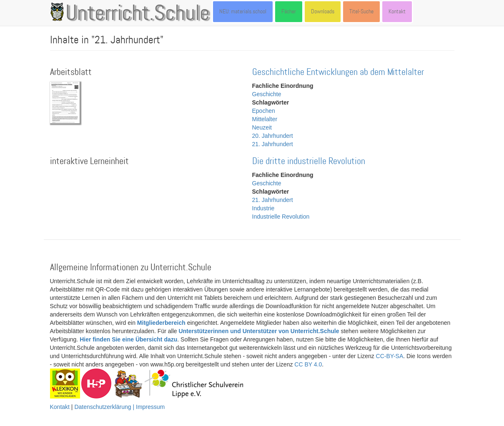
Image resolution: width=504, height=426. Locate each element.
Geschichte (267, 94)
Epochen (264, 111)
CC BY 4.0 (308, 364)
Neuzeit (262, 127)
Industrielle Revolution (281, 217)
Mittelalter (265, 119)
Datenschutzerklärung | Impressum (119, 407)
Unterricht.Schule (138, 14)
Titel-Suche (361, 11)
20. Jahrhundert (273, 136)
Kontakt (397, 11)
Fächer (289, 11)
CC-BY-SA (390, 356)
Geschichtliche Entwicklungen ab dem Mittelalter (338, 72)
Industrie (263, 208)
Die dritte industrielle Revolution (309, 161)
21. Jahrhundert (273, 144)
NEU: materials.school (243, 11)
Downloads (323, 11)
